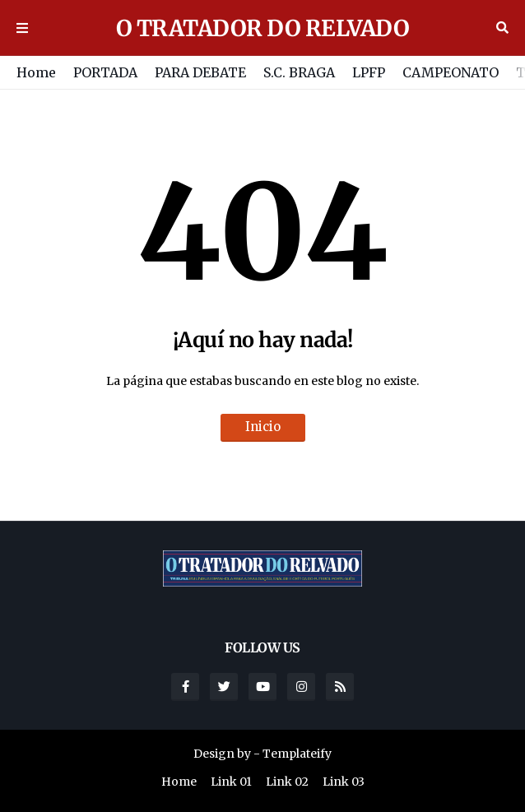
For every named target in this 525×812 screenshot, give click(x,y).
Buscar (502, 28)
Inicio (263, 427)
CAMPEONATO (451, 72)
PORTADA (105, 72)
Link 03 (344, 782)
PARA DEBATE (200, 72)
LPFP (369, 72)
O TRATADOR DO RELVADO (263, 28)
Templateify (297, 754)
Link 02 (287, 782)
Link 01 (231, 782)
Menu (22, 28)
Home (36, 72)
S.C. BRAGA (299, 72)
